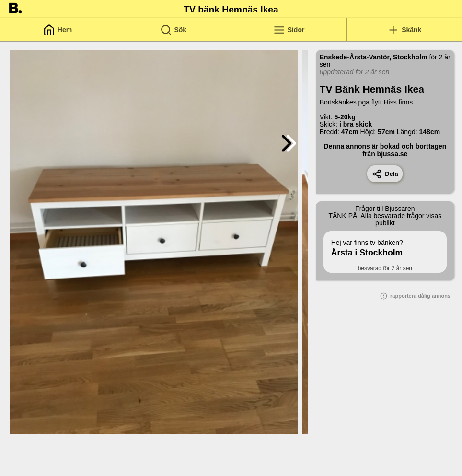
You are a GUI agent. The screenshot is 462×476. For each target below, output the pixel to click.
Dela (385, 174)
